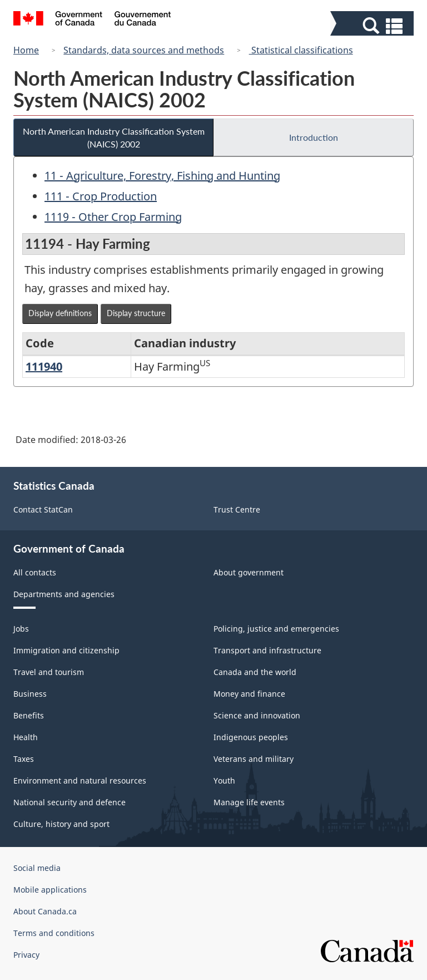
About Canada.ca (45, 911)
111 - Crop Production (101, 196)
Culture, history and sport (61, 824)
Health (26, 737)
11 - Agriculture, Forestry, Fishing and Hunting (162, 176)
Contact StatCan (43, 509)
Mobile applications (50, 890)
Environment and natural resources (80, 780)
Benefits (29, 715)
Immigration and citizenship (66, 650)
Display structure (136, 313)
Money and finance (249, 694)
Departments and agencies (64, 594)
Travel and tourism (49, 672)
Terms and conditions (54, 933)
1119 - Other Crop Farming (113, 217)
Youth (224, 780)
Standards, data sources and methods (144, 50)
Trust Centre (237, 509)
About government (249, 572)
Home (26, 50)
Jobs (21, 629)
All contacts (35, 572)
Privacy (26, 955)
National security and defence (69, 802)
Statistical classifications (301, 50)
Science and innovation (257, 715)
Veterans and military (254, 759)
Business (30, 694)
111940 (44, 366)
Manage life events (249, 802)
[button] (373, 26)
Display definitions (60, 313)
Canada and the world (255, 672)
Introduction (314, 137)
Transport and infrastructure (267, 650)
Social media (37, 868)
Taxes (24, 759)
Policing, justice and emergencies (276, 629)
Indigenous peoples (251, 737)
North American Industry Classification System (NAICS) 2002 (114, 137)
